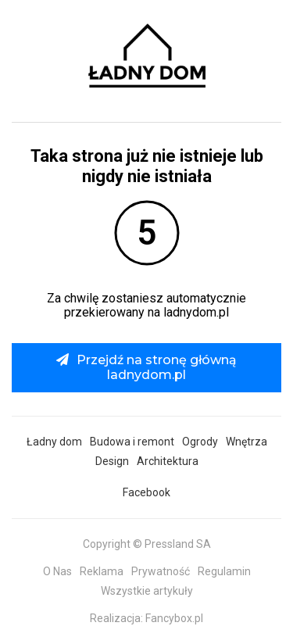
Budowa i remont (132, 442)
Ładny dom (54, 442)
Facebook (146, 492)
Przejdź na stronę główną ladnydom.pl (146, 367)
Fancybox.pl (174, 618)
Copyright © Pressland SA (147, 544)
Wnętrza (247, 442)
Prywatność (161, 571)
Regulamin (224, 571)
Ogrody (200, 442)
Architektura (168, 461)
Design (112, 461)
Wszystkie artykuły (147, 591)
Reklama (102, 571)
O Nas (57, 571)
